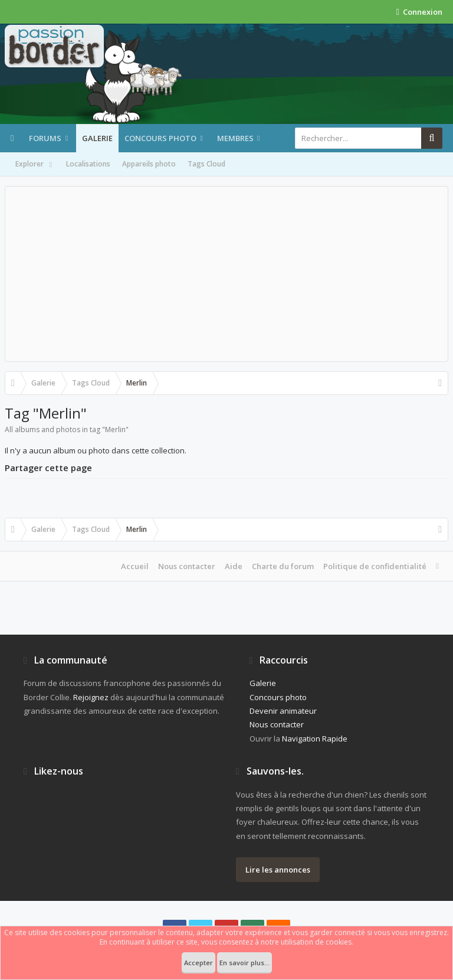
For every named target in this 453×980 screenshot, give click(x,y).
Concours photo (160, 138)
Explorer (35, 165)
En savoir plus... (244, 963)
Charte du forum (283, 566)
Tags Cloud (206, 164)
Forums (45, 138)
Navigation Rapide (315, 739)
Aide (234, 566)
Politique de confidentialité (375, 566)
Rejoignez (91, 697)
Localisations (88, 164)
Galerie (97, 138)
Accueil (135, 566)
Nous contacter (187, 566)
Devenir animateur (283, 711)
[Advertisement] (226, 274)
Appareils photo (149, 164)
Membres (235, 138)
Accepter (198, 963)
